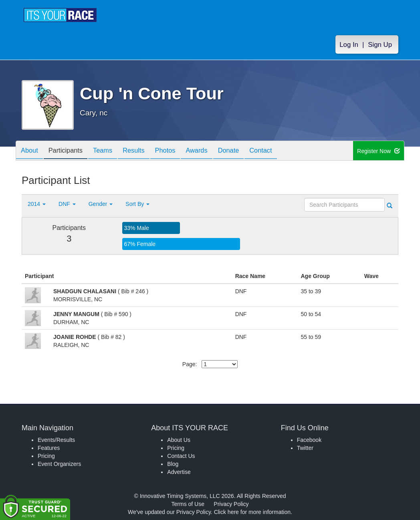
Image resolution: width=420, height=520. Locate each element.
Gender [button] (101, 204)
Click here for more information (252, 512)
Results (144, 151)
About (31, 151)
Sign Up (380, 45)
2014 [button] (37, 204)
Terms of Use (188, 504)
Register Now (379, 151)
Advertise (179, 472)
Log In (349, 45)
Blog (173, 464)
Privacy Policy (231, 504)
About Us (179, 440)
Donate (248, 151)
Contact (283, 151)
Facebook (309, 440)
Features (49, 448)
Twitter (305, 448)
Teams (110, 151)
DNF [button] (67, 204)
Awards (213, 151)
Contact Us (181, 456)
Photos (179, 151)
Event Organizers (59, 464)
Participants (70, 151)
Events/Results (56, 440)
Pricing (46, 456)
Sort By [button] (137, 204)
